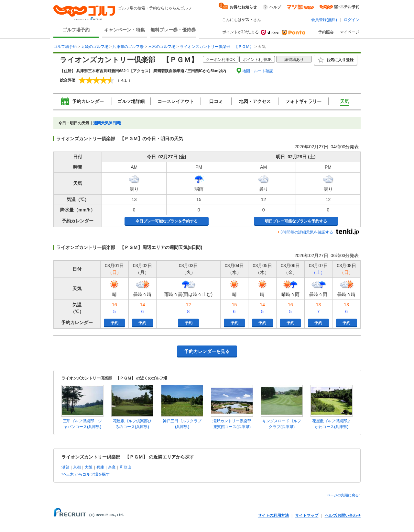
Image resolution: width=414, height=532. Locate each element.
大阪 (89, 467)
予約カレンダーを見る (207, 351)
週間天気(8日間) (107, 123)
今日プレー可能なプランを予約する (167, 221)
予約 (114, 323)
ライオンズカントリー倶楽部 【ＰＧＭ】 (217, 47)
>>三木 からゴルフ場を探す (86, 474)
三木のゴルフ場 (162, 47)
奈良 (112, 467)
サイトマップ (307, 515)
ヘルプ (275, 7)
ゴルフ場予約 (76, 30)
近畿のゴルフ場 (95, 47)
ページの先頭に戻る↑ (344, 495)
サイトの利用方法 (273, 515)
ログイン (352, 20)
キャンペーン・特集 (125, 30)
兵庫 (100, 467)
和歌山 (125, 467)
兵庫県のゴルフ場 (128, 47)
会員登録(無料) (324, 20)
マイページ (350, 32)
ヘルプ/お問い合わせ (343, 515)
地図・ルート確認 (258, 71)
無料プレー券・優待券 (173, 30)
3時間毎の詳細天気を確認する (307, 232)
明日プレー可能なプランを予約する (296, 221)
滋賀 (65, 467)
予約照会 (326, 32)
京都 (77, 467)
